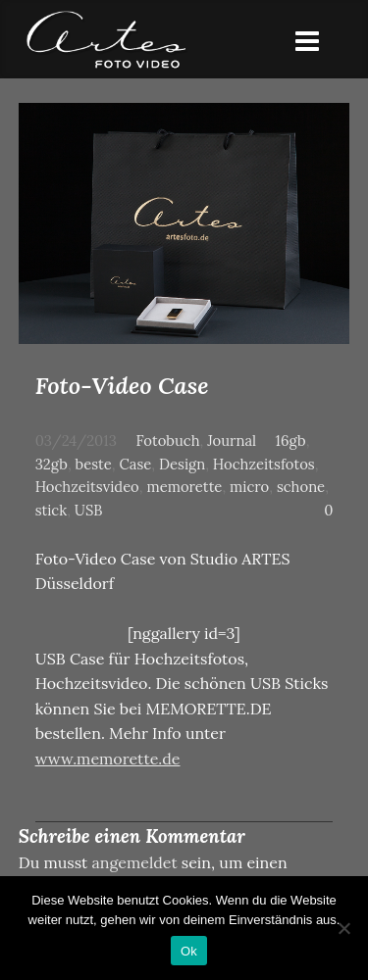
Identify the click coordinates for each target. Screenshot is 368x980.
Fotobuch (167, 441)
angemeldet (135, 862)
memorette (184, 487)
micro (249, 487)
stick (52, 510)
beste (94, 464)
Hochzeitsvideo (87, 487)
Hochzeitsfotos (264, 464)
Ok (189, 951)
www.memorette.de (108, 759)
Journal (232, 441)
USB (89, 510)
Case (135, 464)
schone (301, 487)
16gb (291, 441)
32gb (52, 464)
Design (182, 464)
